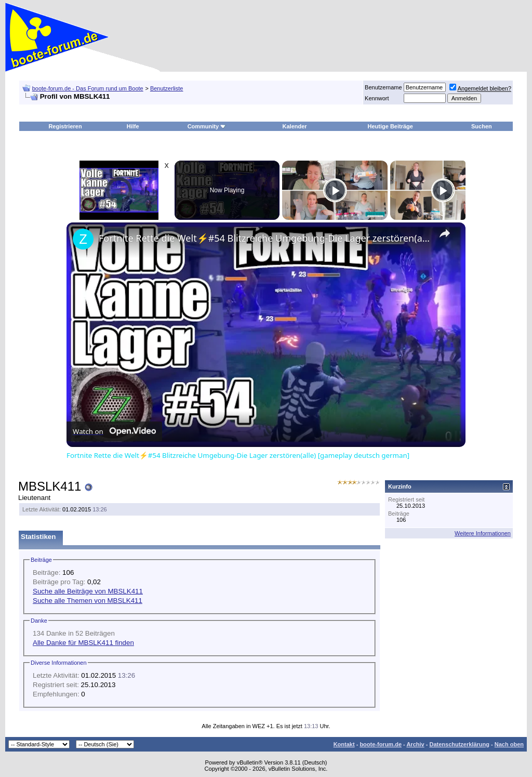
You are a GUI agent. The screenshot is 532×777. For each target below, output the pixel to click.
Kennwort (377, 98)
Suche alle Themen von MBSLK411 (88, 601)
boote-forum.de (381, 744)
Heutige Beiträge (390, 126)
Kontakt (344, 744)
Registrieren (65, 126)
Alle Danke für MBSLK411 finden (83, 643)
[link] (83, 239)
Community (207, 126)
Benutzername (383, 87)
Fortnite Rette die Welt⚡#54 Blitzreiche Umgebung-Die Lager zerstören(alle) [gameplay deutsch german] (264, 238)
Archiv (415, 744)
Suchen (482, 126)
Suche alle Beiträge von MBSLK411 (88, 591)
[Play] (335, 190)
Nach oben (509, 744)
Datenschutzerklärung (459, 744)
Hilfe (133, 126)
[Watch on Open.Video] (114, 431)
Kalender (295, 126)
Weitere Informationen (483, 533)
